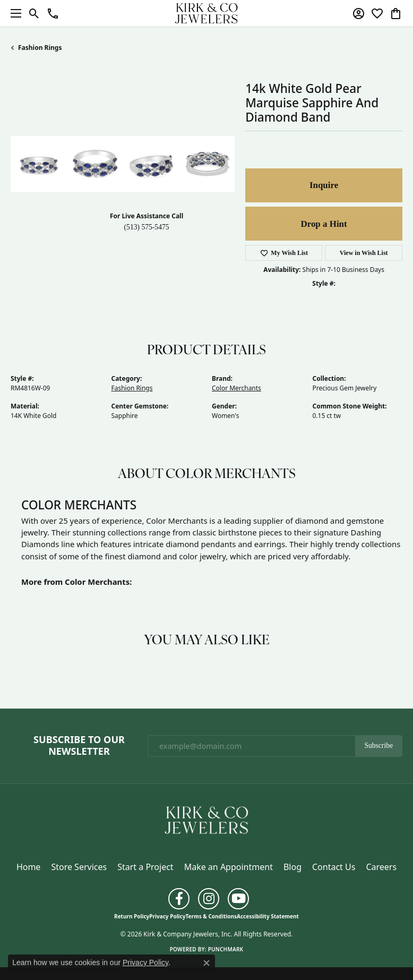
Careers (381, 867)
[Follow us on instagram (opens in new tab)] (209, 899)
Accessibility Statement (268, 916)
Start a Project (145, 867)
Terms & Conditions (211, 916)
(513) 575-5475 (147, 227)
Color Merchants (236, 388)
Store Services (79, 867)
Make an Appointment (229, 867)
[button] (34, 13)
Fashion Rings (40, 48)
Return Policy (132, 916)
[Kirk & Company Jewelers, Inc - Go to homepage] (206, 819)
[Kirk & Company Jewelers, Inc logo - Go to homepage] (206, 13)
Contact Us (334, 867)
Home (29, 867)
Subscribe (378, 745)
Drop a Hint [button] (324, 224)
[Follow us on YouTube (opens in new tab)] (238, 899)
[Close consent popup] (206, 963)
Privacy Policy (167, 916)
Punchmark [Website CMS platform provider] (226, 949)
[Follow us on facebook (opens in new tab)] (179, 899)
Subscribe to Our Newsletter (79, 745)
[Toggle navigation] (13, 13)
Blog (292, 867)
